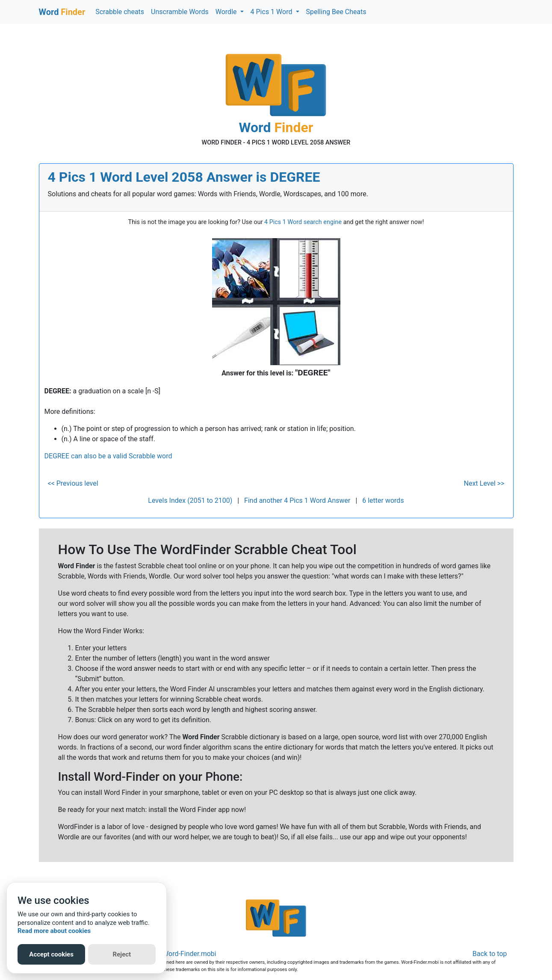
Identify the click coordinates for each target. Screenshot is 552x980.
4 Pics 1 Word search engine (303, 222)
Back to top (490, 954)
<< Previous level (73, 483)
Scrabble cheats (120, 12)
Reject (122, 954)
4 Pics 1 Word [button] (272, 12)
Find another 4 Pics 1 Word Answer (297, 500)
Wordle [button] (227, 12)
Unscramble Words (180, 12)
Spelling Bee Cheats (336, 12)
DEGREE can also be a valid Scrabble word (108, 456)
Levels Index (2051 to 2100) (190, 500)
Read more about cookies (54, 931)
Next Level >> (484, 483)
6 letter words (383, 500)
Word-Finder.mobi (189, 954)
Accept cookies (51, 954)
